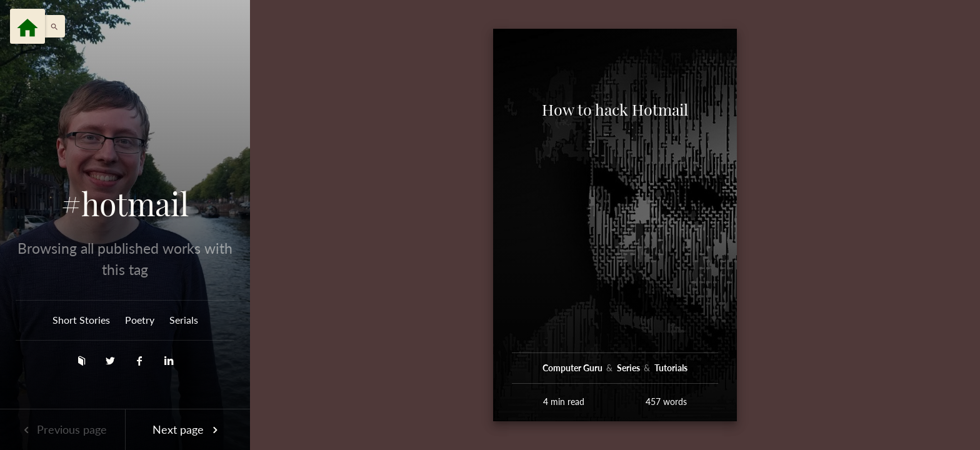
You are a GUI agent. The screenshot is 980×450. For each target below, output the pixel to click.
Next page (187, 429)
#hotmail (125, 204)
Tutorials (671, 368)
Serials (184, 320)
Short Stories (81, 320)
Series (629, 368)
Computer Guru (573, 368)
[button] (51, 26)
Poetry (140, 320)
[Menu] (27, 26)
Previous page (62, 429)
